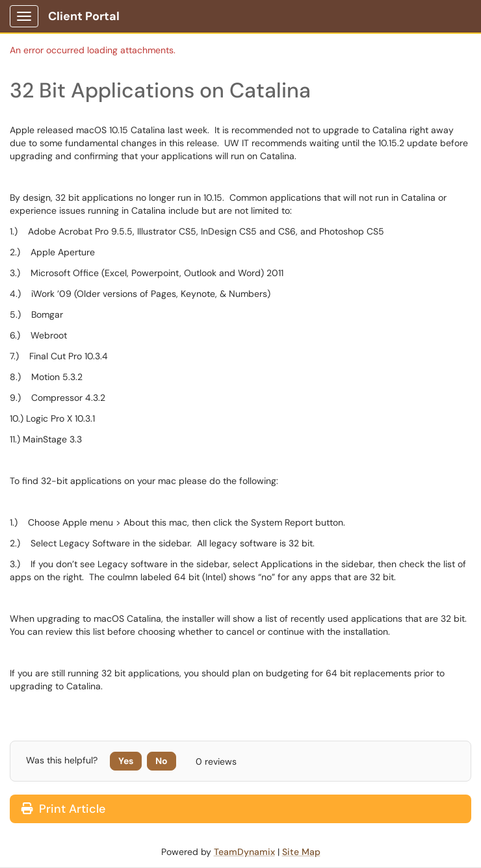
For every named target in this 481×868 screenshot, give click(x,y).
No (162, 761)
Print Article (63, 809)
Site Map (301, 852)
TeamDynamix (244, 852)
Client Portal (84, 16)
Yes (126, 761)
